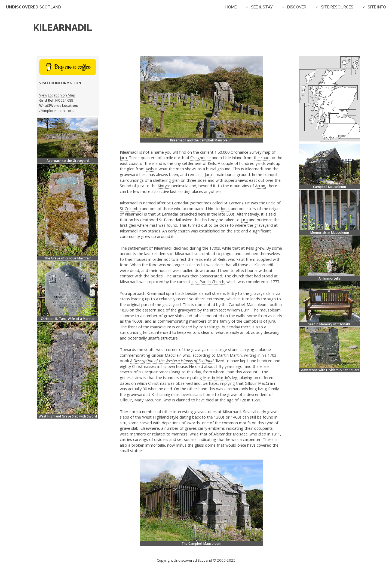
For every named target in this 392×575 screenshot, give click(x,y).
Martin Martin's (217, 377)
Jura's (210, 174)
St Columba (130, 208)
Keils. (212, 163)
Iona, (225, 208)
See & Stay (262, 7)
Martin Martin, (230, 355)
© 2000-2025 (224, 560)
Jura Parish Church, (208, 282)
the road (262, 158)
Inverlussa (189, 394)
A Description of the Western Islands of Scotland (172, 361)
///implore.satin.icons (57, 111)
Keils (150, 169)
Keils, (222, 259)
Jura (244, 220)
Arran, (261, 186)
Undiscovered (33, 7)
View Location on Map (57, 95)
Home (231, 7)
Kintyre (164, 186)
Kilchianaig (161, 394)
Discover (297, 7)
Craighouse (200, 158)
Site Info (377, 7)
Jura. (124, 158)
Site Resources (337, 7)
